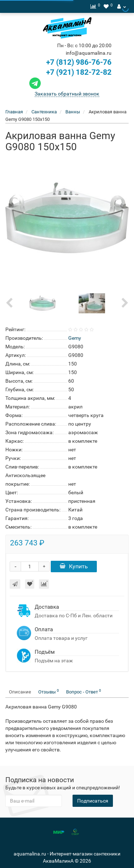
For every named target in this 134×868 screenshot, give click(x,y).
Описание (20, 692)
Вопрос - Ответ (84, 692)
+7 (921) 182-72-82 (70, 72)
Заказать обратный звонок (67, 94)
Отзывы (49, 692)
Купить (74, 566)
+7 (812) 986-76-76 (79, 62)
